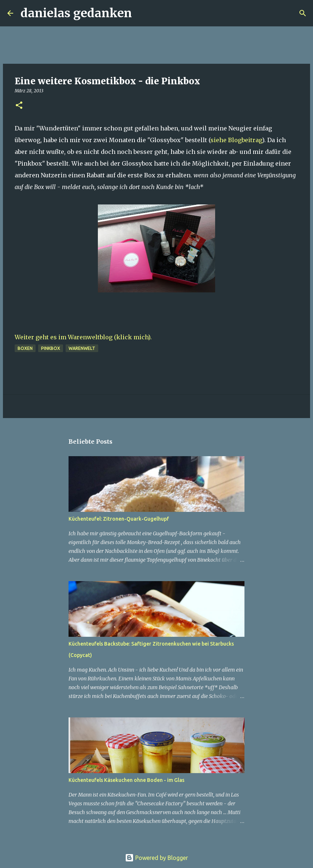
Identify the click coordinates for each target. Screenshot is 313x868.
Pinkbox (51, 348)
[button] (19, 106)
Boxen (25, 348)
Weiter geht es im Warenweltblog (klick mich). (83, 337)
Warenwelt (82, 348)
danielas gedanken (76, 13)
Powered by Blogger (156, 858)
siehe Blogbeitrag (236, 140)
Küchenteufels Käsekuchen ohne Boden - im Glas (126, 780)
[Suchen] (142, 13)
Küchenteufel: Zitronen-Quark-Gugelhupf (119, 519)
